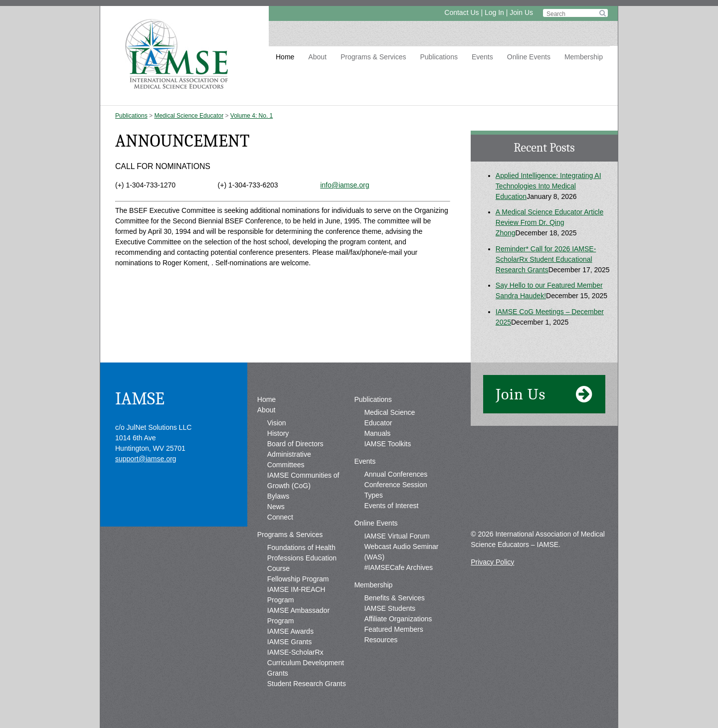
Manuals (377, 433)
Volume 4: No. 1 (252, 116)
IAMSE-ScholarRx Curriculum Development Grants (306, 663)
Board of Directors (295, 444)
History (278, 433)
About (317, 57)
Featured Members (393, 629)
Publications (439, 57)
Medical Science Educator (189, 116)
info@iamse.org (345, 185)
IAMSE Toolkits (387, 444)
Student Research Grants (307, 684)
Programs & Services (373, 57)
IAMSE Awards (290, 631)
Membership (584, 57)
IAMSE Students (390, 608)
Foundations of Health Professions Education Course (302, 558)
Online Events (529, 57)
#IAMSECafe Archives (398, 567)
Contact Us (461, 12)
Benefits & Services (394, 598)
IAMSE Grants (289, 642)
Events (482, 57)
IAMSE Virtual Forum (397, 536)
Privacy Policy (492, 562)
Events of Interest (391, 506)
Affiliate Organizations (398, 619)
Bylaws (278, 496)
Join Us (521, 12)
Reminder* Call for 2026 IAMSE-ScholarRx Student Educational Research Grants (546, 259)
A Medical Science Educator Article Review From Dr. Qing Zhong (549, 222)
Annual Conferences (396, 474)
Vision (277, 423)
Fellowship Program (298, 579)
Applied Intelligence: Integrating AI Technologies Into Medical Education (548, 186)
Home (285, 57)
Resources (381, 640)
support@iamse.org (146, 459)
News (276, 507)
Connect (280, 517)
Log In (494, 12)
